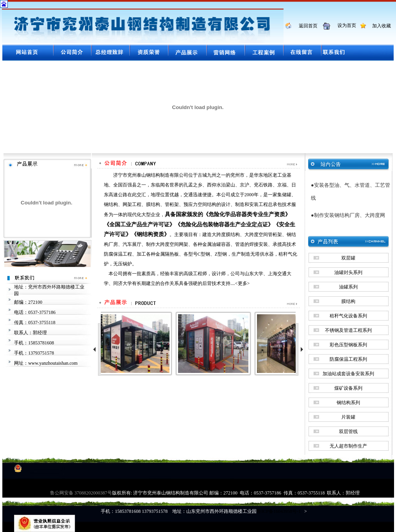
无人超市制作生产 (348, 446)
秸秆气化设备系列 (348, 316)
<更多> (243, 283)
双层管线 (348, 432)
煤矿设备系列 (348, 388)
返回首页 (305, 26)
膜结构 (348, 301)
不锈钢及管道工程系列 (348, 330)
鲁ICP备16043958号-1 (279, 511)
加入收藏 (379, 26)
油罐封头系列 (348, 272)
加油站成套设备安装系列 (348, 374)
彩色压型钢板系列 (348, 345)
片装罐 (348, 417)
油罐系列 (348, 287)
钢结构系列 (348, 403)
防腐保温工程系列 (348, 359)
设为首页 (344, 25)
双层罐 (348, 258)
